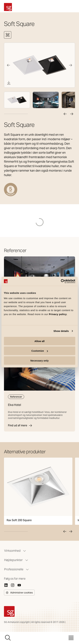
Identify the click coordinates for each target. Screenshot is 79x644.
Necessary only (39, 361)
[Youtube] (19, 585)
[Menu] (71, 638)
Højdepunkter (16, 560)
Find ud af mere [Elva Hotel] (20, 426)
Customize (40, 351)
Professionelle (17, 569)
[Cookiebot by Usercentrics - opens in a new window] (61, 281)
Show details (61, 331)
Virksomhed (15, 551)
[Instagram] (13, 585)
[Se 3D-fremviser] (8, 35)
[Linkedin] (6, 585)
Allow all (39, 341)
